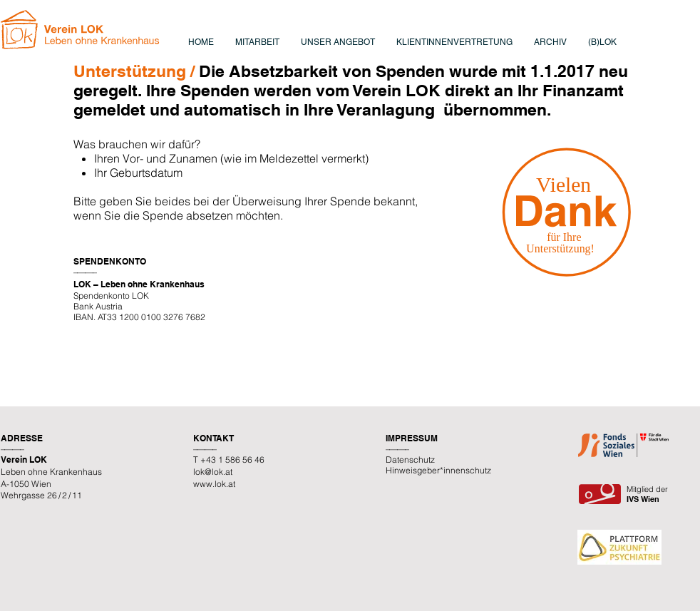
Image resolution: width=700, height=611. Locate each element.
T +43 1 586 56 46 (229, 459)
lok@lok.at (213, 472)
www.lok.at (214, 484)
